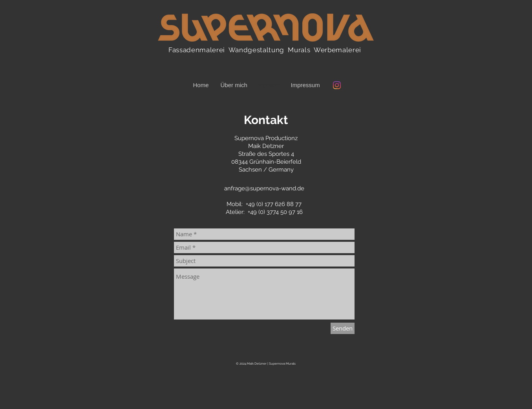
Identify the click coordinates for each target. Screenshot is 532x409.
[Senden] (343, 328)
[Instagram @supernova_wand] (337, 85)
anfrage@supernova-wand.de (264, 188)
